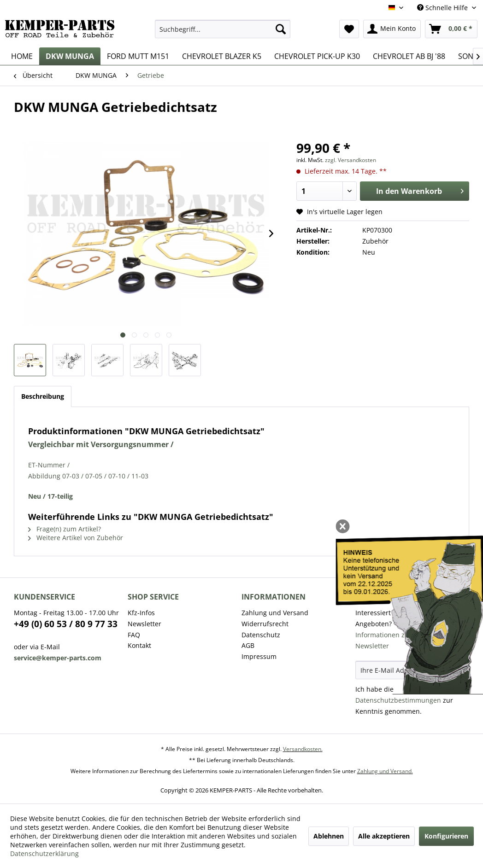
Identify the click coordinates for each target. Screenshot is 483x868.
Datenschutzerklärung (44, 853)
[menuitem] (222, 29)
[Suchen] (281, 29)
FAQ (134, 635)
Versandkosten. (303, 749)
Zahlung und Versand (275, 613)
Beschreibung (43, 396)
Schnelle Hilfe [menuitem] (443, 8)
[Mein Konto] (392, 29)
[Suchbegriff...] (222, 29)
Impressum (259, 656)
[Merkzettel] (349, 29)
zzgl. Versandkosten (350, 160)
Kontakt (139, 645)
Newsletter (144, 624)
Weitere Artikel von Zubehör (76, 538)
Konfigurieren (446, 836)
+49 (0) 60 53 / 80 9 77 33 (66, 624)
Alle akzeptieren (384, 836)
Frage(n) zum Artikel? (65, 529)
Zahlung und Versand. (385, 771)
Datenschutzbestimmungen (398, 700)
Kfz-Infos (141, 613)
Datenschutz (261, 635)
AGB (248, 645)
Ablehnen (329, 836)
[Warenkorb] (451, 29)
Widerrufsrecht (265, 624)
